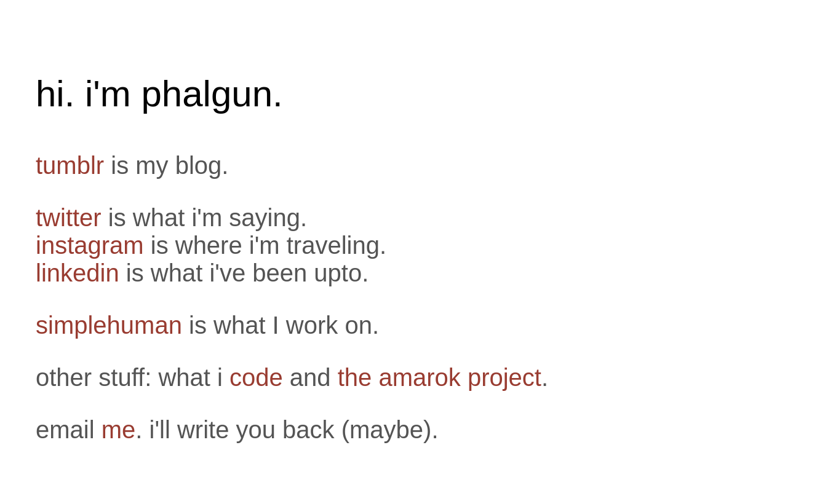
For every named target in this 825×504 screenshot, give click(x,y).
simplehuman (109, 325)
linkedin (78, 273)
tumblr (70, 165)
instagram (90, 245)
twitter (69, 218)
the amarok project (440, 377)
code (256, 377)
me (119, 430)
